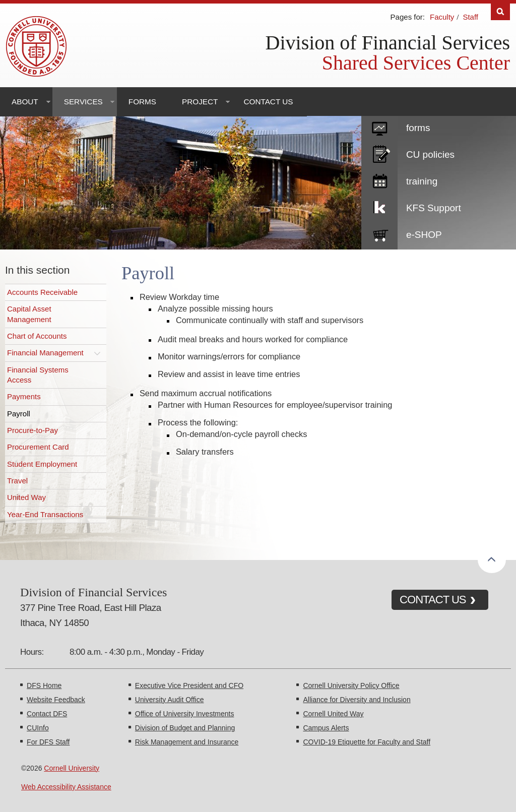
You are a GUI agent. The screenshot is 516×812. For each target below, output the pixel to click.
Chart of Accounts (37, 336)
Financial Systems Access (38, 375)
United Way (26, 497)
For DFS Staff (48, 742)
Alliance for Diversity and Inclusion (357, 700)
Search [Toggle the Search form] (500, 12)
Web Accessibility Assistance (66, 787)
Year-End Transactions (45, 514)
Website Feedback (56, 700)
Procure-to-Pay (33, 430)
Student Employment (42, 464)
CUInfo (38, 728)
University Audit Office (170, 700)
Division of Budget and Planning (185, 728)
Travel (17, 481)
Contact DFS (47, 714)
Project (200, 102)
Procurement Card (38, 447)
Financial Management (45, 353)
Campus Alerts (326, 728)
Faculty (442, 17)
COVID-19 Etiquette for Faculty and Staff (367, 742)
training (422, 181)
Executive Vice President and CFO (189, 685)
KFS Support (434, 208)
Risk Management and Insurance (187, 742)
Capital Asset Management (29, 314)
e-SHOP (424, 235)
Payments (24, 396)
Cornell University (72, 768)
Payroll (19, 414)
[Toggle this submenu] (97, 353)
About (25, 102)
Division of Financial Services (388, 43)
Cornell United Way (333, 714)
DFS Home (44, 685)
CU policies (430, 154)
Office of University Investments (185, 714)
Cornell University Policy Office (351, 685)
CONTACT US (433, 600)
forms (418, 128)
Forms (142, 102)
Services (83, 102)
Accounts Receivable (42, 292)
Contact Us (268, 102)
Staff (470, 17)
